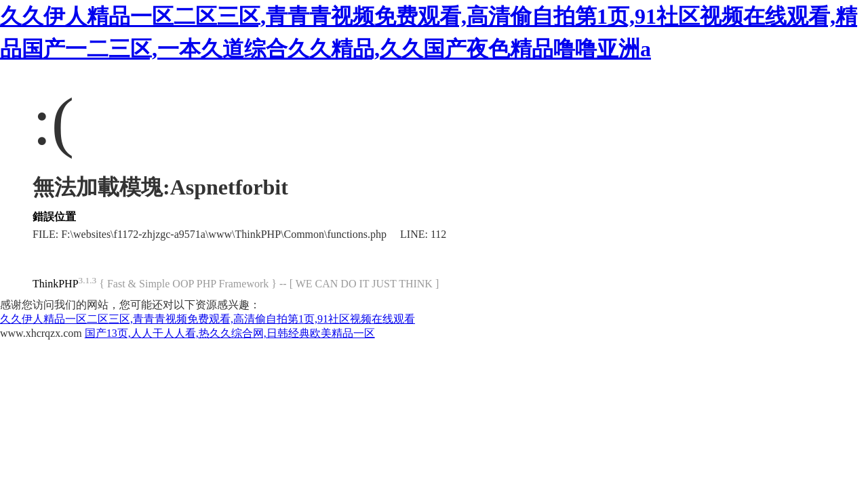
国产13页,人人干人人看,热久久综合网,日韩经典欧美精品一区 (230, 333)
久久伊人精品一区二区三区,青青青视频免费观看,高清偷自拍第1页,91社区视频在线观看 (208, 319)
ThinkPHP (56, 284)
